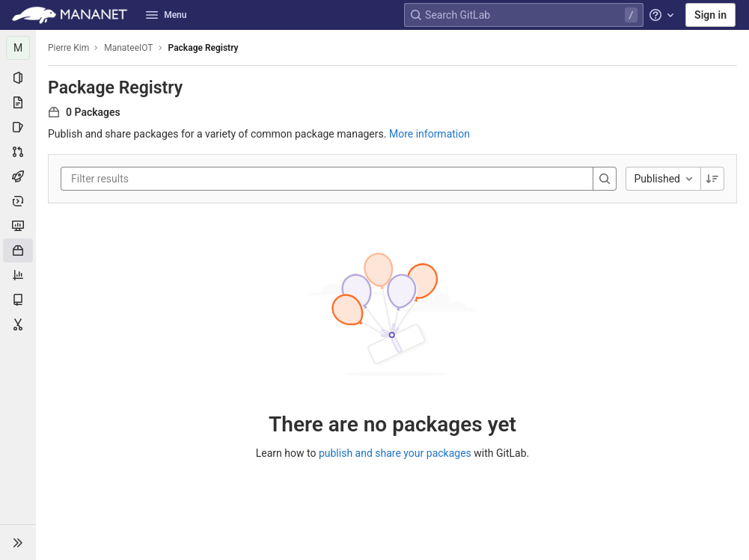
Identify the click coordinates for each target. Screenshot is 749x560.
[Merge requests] (18, 152)
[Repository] (18, 102)
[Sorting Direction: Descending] (712, 179)
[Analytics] (18, 275)
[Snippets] (18, 324)
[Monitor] (18, 226)
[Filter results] (161, 179)
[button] (18, 542)
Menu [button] (166, 15)
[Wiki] (18, 300)
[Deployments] (18, 201)
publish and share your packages (395, 453)
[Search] (605, 179)
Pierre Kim (68, 48)
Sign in (710, 15)
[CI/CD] (18, 176)
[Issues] (18, 127)
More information (429, 134)
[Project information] (18, 78)
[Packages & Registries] (18, 250)
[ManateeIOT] (18, 48)
